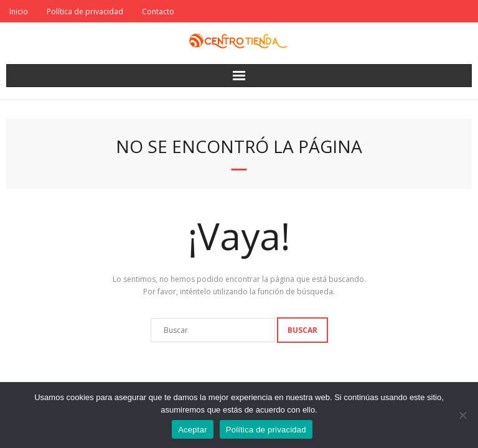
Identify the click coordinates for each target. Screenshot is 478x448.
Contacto (158, 12)
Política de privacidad (85, 12)
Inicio (19, 12)
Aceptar (193, 430)
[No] (462, 415)
